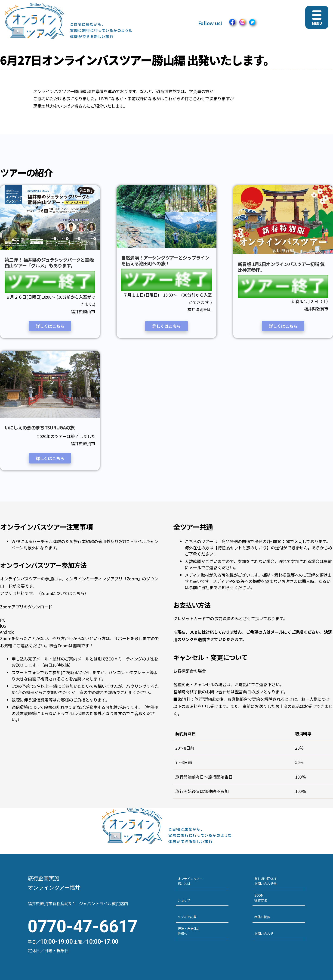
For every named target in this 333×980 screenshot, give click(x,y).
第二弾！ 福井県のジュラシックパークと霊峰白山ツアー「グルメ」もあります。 (49, 263)
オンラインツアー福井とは (190, 881)
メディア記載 (187, 917)
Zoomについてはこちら (62, 593)
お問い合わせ (264, 933)
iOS (3, 626)
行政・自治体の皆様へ (189, 931)
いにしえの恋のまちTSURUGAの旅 (40, 427)
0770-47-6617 (83, 926)
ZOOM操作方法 (261, 898)
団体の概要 (262, 917)
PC (3, 620)
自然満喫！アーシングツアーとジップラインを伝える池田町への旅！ (165, 260)
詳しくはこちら (50, 326)
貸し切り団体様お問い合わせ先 (265, 881)
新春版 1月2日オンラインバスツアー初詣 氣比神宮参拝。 (281, 267)
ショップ (184, 900)
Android (7, 632)
